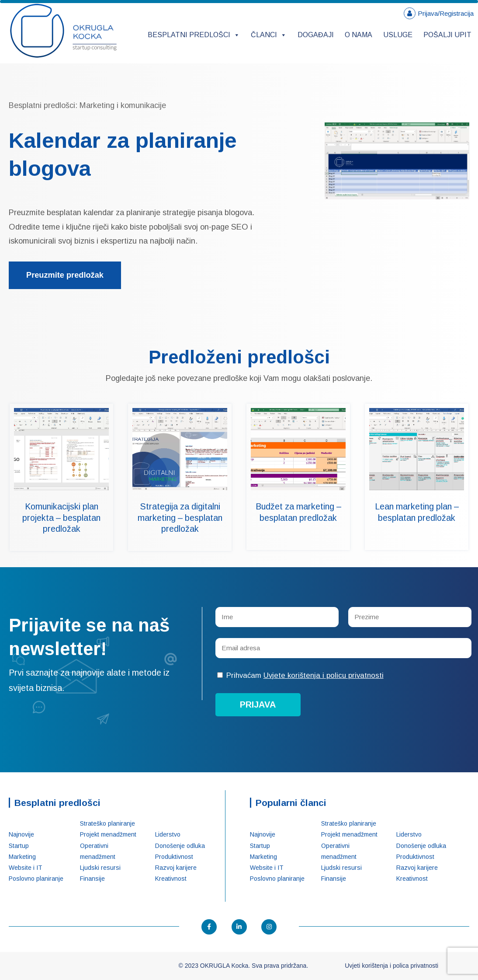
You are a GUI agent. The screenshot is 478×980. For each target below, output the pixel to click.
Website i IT (26, 868)
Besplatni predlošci (194, 35)
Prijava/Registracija (446, 13)
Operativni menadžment (98, 851)
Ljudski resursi (100, 868)
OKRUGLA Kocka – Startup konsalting (63, 31)
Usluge (398, 35)
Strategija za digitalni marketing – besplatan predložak (180, 518)
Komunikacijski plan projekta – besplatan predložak (61, 518)
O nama (358, 35)
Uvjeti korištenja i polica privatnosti (391, 966)
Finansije (92, 879)
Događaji (316, 35)
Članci (269, 35)
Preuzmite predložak (65, 275)
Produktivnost (174, 857)
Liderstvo (168, 834)
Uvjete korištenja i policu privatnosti (324, 675)
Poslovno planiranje (36, 879)
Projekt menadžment (108, 834)
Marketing (22, 857)
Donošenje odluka (180, 846)
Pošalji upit (447, 35)
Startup (19, 846)
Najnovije (21, 834)
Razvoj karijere (176, 868)
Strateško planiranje (107, 823)
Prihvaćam (300, 675)
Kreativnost (171, 879)
